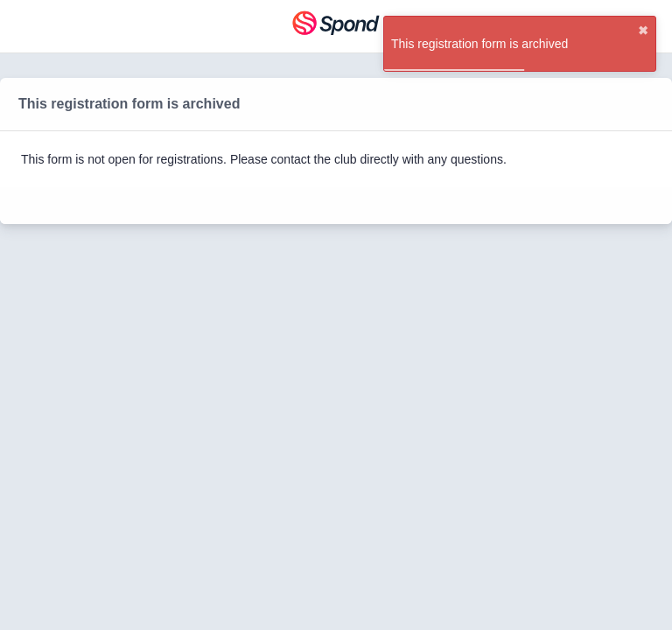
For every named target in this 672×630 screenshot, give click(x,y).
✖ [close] (643, 31)
